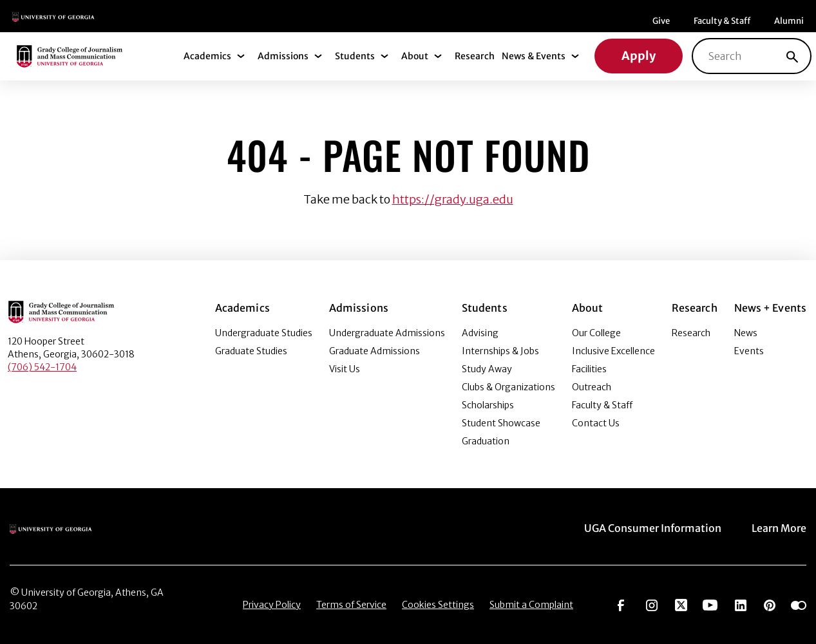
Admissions (283, 56)
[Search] (792, 56)
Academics (207, 56)
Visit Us (345, 369)
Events (749, 351)
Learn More (779, 528)
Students (355, 56)
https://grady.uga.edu (453, 199)
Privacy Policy (272, 605)
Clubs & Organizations (508, 387)
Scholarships (488, 405)
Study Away (487, 369)
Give (661, 21)
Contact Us (596, 423)
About (415, 56)
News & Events (534, 56)
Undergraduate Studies (264, 333)
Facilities (589, 369)
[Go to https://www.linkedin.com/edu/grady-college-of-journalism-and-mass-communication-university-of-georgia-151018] (741, 604)
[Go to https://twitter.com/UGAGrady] (681, 604)
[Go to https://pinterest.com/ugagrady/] (770, 604)
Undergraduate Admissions (387, 333)
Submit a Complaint (531, 605)
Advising (480, 333)
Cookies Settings (438, 605)
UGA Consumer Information (653, 528)
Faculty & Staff (722, 21)
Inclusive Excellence (613, 351)
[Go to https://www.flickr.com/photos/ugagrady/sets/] (799, 604)
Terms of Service (351, 605)
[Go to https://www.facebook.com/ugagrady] (621, 604)
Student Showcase (501, 423)
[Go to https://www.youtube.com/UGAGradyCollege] (710, 604)
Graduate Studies (251, 351)
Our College (596, 333)
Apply (639, 56)
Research (475, 56)
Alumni (789, 21)
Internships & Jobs (500, 351)
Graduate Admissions (375, 351)
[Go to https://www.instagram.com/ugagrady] (652, 604)
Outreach (592, 387)
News (746, 333)
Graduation (486, 441)
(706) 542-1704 (42, 367)
